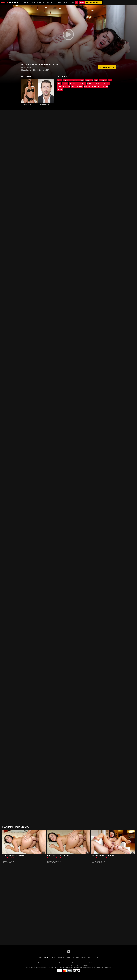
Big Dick (72, 83)
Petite (82, 80)
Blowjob (65, 83)
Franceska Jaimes (105, 858)
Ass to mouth (81, 83)
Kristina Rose (27, 105)
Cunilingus (79, 86)
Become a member (93, 3)
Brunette (107, 83)
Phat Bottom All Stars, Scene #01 (58, 856)
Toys (59, 83)
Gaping (60, 89)
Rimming (87, 86)
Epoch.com (33, 967)
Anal (96, 80)
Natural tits (89, 80)
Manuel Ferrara (44, 105)
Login (82, 3)
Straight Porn (96, 86)
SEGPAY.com (83, 967)
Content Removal (108, 967)
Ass (73, 86)
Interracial (67, 80)
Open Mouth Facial (64, 86)
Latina (60, 80)
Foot (110, 80)
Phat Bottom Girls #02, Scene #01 (14, 856)
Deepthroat (103, 80)
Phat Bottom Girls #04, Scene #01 (103, 856)
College (90, 83)
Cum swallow (98, 83)
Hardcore (75, 80)
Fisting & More (7, 860)
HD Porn (105, 86)
